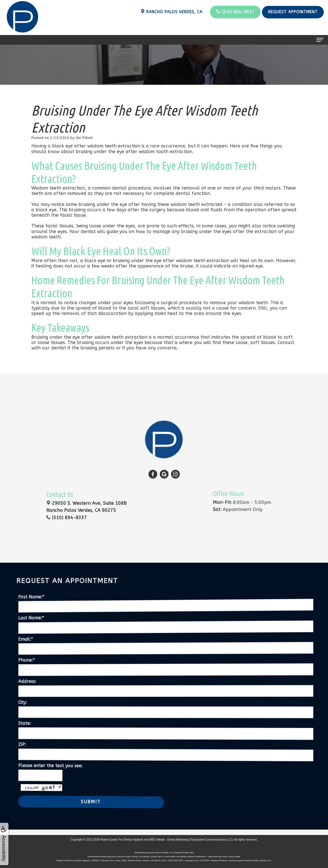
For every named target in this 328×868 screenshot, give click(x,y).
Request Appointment (293, 12)
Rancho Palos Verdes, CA (171, 12)
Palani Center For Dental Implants (122, 840)
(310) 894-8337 (235, 12)
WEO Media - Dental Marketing (169, 840)
